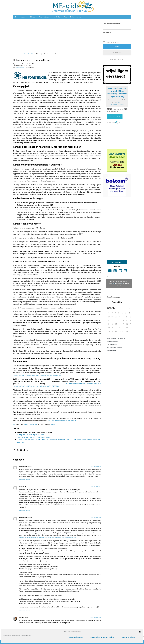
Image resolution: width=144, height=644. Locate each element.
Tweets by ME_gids (119, 284)
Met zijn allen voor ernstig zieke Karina (31, 435)
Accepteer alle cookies (76, 637)
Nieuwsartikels (23, 54)
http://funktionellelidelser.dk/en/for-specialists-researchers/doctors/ (37, 375)
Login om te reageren (24, 479)
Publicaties (33, 17)
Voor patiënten (45, 17)
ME (16, 17)
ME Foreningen (20, 67)
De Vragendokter (112, 341)
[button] (140, 632)
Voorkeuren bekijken (128, 637)
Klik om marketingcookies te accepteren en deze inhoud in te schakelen (119, 284)
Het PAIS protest (112, 344)
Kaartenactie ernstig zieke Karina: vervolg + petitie (34, 432)
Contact (79, 17)
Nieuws (23, 17)
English (52, 425)
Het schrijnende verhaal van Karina (31, 60)
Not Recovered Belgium (114, 347)
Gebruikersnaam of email (112, 24)
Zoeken (72, 17)
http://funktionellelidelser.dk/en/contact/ (62, 421)
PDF (15, 425)
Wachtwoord (108, 32)
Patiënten (31, 54)
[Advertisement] (57, 35)
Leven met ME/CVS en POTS (116, 338)
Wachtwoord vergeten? (117, 59)
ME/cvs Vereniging (31, 425)
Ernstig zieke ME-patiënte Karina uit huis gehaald (34, 437)
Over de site (57, 17)
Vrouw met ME (112, 351)
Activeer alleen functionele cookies (102, 637)
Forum (66, 17)
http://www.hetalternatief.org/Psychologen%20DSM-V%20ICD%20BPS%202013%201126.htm (48, 537)
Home (15, 54)
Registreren (117, 52)
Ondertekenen (115, 117)
